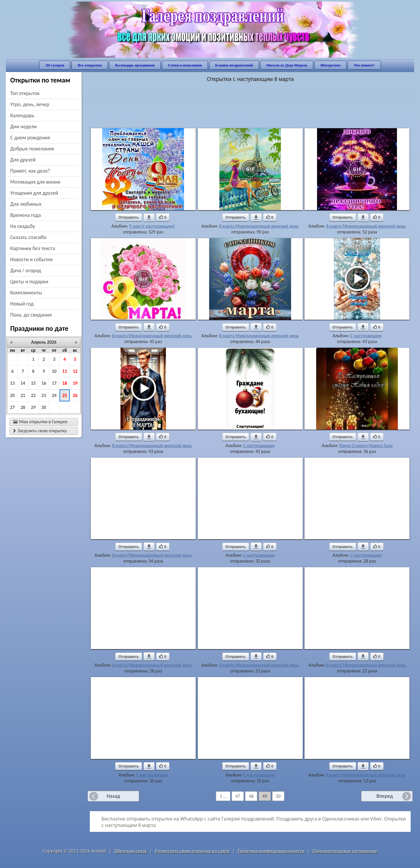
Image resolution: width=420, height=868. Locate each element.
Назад (113, 796)
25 (65, 395)
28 (23, 407)
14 (23, 383)
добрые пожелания (32, 149)
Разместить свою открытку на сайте (192, 851)
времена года (26, 215)
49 (265, 796)
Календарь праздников (135, 65)
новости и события (31, 259)
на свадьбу (23, 226)
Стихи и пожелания (185, 65)
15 (33, 383)
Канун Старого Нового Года (366, 446)
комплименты (26, 293)
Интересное (330, 65)
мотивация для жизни (35, 182)
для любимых (26, 204)
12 (75, 371)
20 (12, 395)
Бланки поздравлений (234, 65)
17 (54, 383)
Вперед (385, 796)
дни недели (23, 126)
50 (278, 796)
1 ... (223, 796)
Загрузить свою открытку (40, 431)
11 (65, 371)
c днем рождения (30, 138)
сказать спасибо (28, 237)
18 (65, 383)
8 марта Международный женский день (259, 226)
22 (33, 395)
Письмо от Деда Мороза (287, 65)
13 (12, 383)
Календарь (22, 115)
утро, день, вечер (30, 104)
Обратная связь (131, 851)
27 (12, 407)
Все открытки (90, 65)
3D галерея (55, 65)
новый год (22, 304)
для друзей (23, 160)
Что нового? (364, 65)
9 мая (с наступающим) (152, 226)
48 (251, 796)
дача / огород (26, 270)
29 (33, 407)
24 (54, 395)
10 (54, 371)
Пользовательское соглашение (345, 851)
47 (238, 796)
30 (44, 407)
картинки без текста (33, 248)
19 (75, 383)
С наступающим (366, 336)
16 (44, 383)
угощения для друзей (34, 193)
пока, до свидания (31, 315)
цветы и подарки (29, 282)
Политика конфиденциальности (271, 851)
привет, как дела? (30, 171)
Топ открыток (25, 93)
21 (23, 395)
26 (75, 395)
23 (44, 395)
